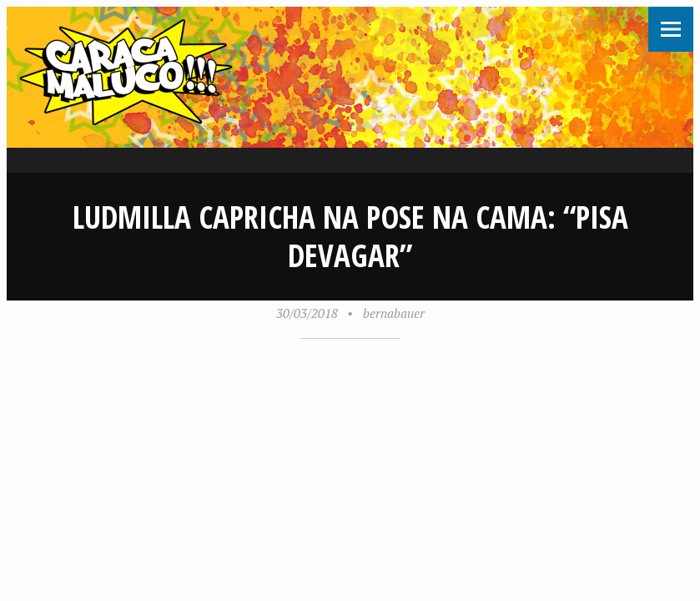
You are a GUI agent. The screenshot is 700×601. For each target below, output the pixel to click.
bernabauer (394, 313)
